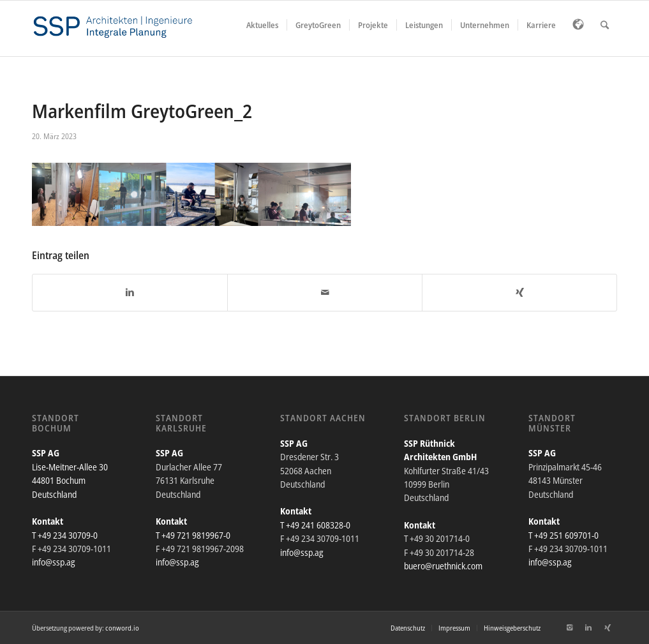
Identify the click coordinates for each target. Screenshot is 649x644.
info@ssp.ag (54, 562)
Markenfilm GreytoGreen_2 (142, 111)
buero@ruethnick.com (443, 566)
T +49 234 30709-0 (65, 535)
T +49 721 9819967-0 (193, 535)
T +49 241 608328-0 (315, 525)
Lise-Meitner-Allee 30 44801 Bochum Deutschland (70, 481)
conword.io (122, 628)
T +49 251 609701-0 (563, 535)
